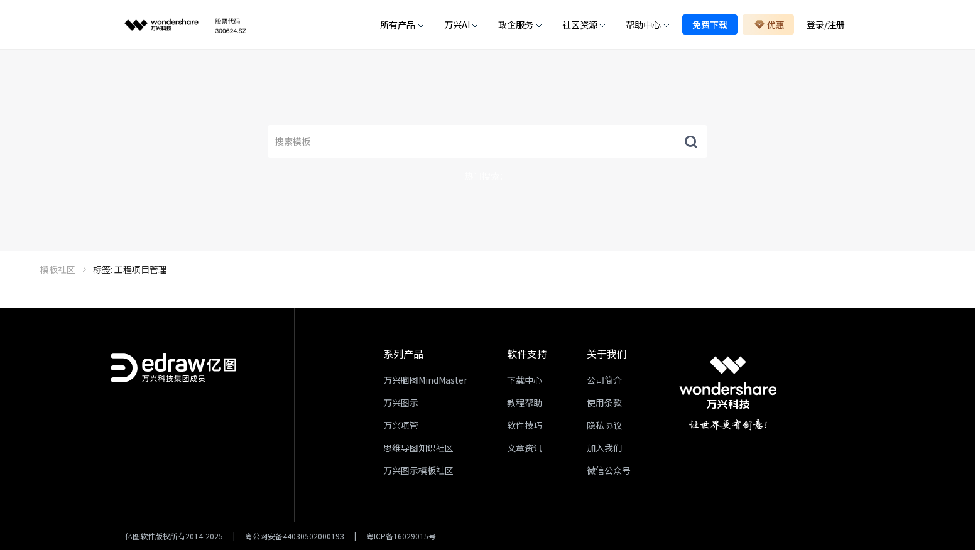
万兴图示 (401, 402)
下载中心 (525, 380)
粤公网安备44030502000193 (295, 536)
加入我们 (604, 448)
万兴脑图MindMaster (425, 380)
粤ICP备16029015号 (401, 536)
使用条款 (604, 402)
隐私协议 (604, 425)
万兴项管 (401, 425)
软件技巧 (525, 425)
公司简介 (604, 380)
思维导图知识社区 (418, 448)
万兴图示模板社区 (418, 470)
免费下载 (710, 24)
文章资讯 (525, 448)
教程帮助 (525, 402)
